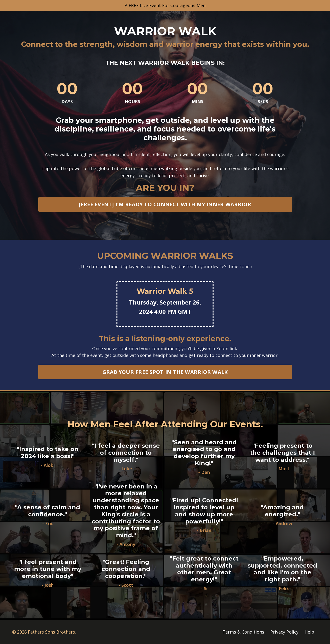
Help (309, 632)
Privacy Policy (284, 632)
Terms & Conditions (243, 632)
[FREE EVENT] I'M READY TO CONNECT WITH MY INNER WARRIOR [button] (165, 204)
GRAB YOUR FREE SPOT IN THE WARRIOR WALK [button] (165, 372)
